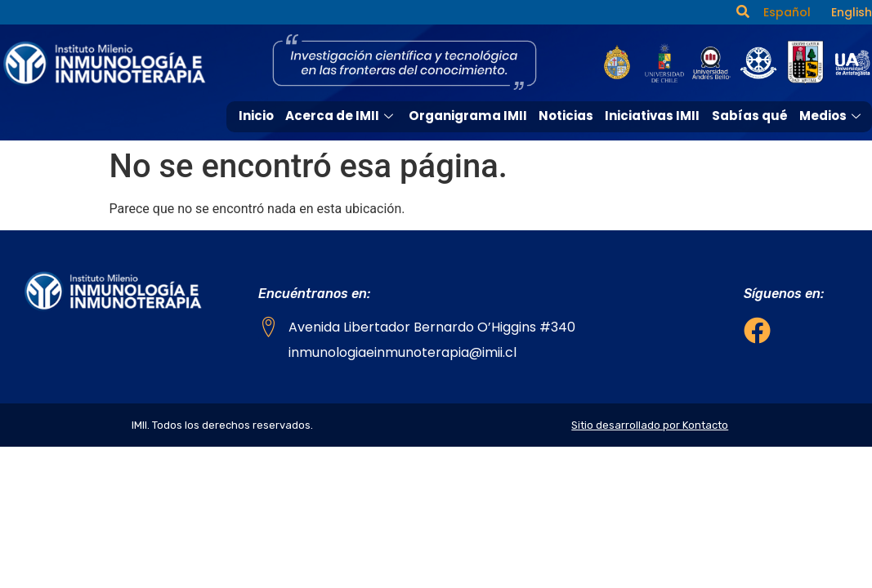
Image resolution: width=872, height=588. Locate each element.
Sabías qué (750, 116)
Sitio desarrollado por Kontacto (650, 425)
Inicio (259, 116)
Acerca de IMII (344, 116)
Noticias (567, 116)
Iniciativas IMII (653, 116)
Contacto (833, 145)
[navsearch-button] (743, 12)
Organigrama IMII (470, 116)
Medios (832, 116)
